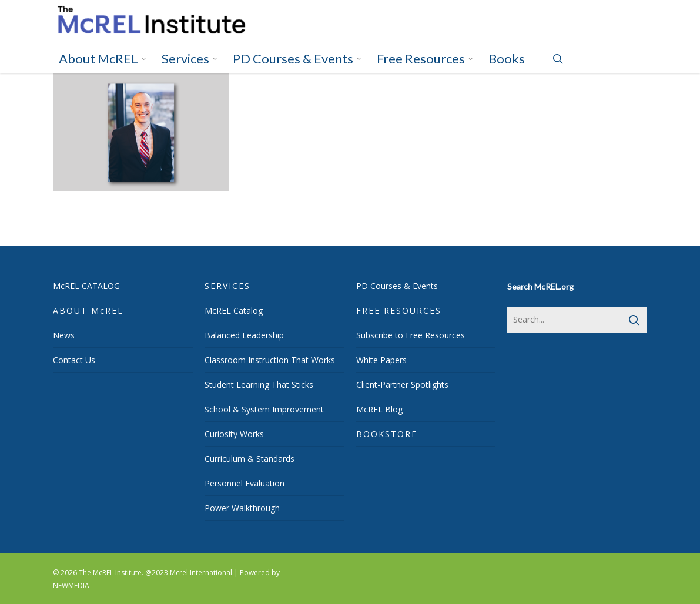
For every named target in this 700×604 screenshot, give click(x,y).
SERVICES (227, 286)
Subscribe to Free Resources (411, 335)
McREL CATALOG (86, 286)
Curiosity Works (234, 434)
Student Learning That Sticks (259, 385)
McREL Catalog (234, 311)
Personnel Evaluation (245, 483)
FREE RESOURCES (399, 311)
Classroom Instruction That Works (270, 360)
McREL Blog (379, 409)
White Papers (381, 360)
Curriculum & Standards (249, 459)
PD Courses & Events (397, 286)
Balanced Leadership (244, 335)
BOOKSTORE (387, 434)
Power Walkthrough (242, 508)
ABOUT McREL (88, 311)
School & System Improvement (264, 409)
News (64, 335)
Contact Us (74, 360)
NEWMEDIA (71, 585)
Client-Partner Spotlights (402, 385)
